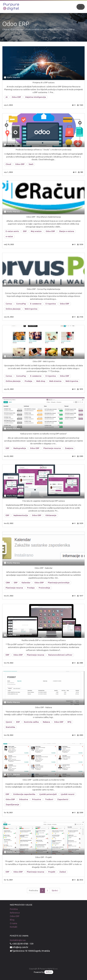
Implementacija (21, 515)
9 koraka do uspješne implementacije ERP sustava (44, 501)
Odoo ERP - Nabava (43, 707)
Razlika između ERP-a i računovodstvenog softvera (44, 640)
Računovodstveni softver (60, 655)
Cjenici (9, 722)
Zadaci (63, 872)
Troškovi (49, 799)
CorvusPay (21, 304)
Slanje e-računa (67, 231)
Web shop (41, 381)
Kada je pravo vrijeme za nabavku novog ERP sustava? (43, 434)
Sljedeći (55, 891)
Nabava (46, 722)
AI (7, 97)
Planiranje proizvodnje (59, 583)
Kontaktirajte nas (18, 940)
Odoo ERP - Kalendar (44, 568)
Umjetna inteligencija (36, 97)
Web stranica (55, 381)
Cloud (8, 164)
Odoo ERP (16, 97)
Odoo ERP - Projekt (43, 857)
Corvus (9, 304)
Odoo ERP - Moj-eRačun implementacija (44, 217)
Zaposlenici (63, 799)
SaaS (31, 164)
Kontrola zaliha (31, 722)
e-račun (9, 236)
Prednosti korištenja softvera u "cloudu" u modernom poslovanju (44, 150)
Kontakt (14, 927)
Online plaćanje (13, 309)
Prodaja (28, 381)
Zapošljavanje (12, 805)
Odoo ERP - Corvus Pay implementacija (43, 289)
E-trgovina (51, 304)
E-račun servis (12, 231)
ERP (25, 231)
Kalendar (26, 583)
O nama (13, 923)
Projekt (52, 872)
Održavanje (51, 515)
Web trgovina (31, 309)
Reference (15, 913)
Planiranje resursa (52, 448)
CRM (8, 583)
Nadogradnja (20, 448)
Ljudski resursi (68, 794)
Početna (14, 909)
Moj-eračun (36, 231)
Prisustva (37, 799)
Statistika (10, 727)
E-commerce (36, 304)
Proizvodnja (44, 588)
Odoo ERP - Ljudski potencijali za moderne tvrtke (44, 780)
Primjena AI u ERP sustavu (44, 83)
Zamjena (69, 448)
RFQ (69, 722)
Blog (12, 920)
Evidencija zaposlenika (24, 794)
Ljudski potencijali (48, 794)
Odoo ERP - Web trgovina (44, 361)
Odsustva (24, 799)
